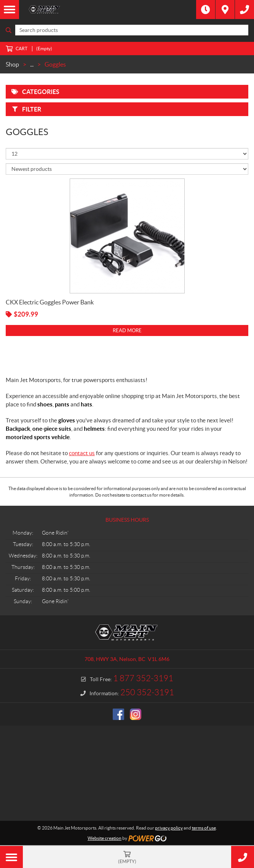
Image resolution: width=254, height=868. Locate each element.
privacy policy (169, 828)
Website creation (105, 838)
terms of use (204, 828)
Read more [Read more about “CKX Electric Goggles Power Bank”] (127, 330)
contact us (82, 453)
